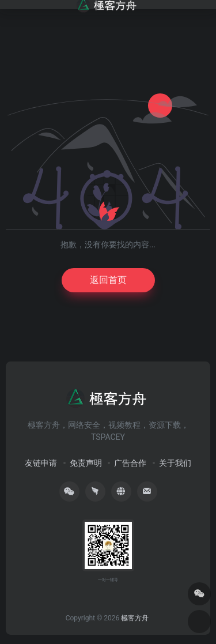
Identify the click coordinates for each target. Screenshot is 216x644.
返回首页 (108, 280)
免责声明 (86, 463)
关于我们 (175, 463)
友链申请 (41, 463)
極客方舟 (135, 618)
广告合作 (130, 463)
